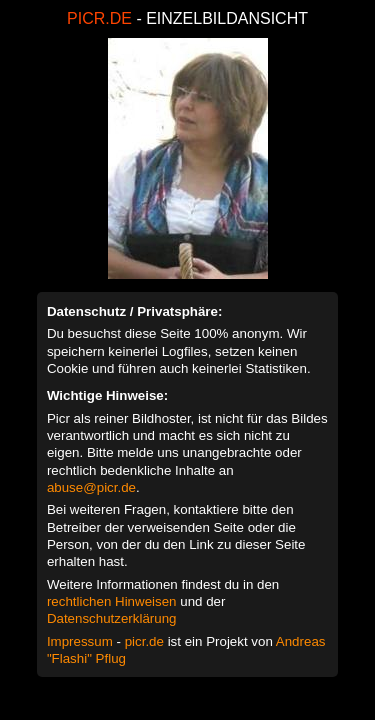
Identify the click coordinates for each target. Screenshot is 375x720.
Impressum (80, 641)
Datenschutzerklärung (112, 618)
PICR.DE (99, 18)
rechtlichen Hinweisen (112, 601)
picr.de (144, 641)
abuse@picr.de (91, 487)
